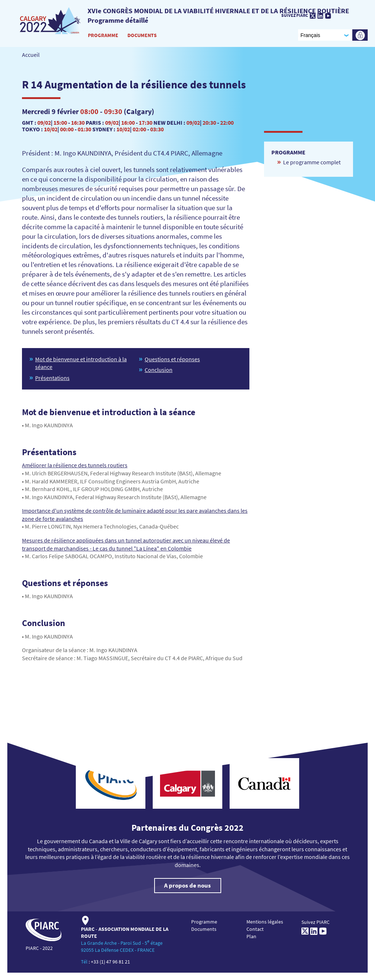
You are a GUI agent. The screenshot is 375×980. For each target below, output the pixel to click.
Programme (103, 35)
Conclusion (159, 370)
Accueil (31, 55)
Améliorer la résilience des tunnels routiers (75, 465)
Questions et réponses (172, 359)
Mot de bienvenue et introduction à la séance (81, 363)
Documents (142, 35)
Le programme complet (312, 162)
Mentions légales (265, 922)
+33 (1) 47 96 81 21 (110, 962)
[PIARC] (51, 20)
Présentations (52, 378)
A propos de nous (187, 885)
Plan (251, 936)
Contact (255, 929)
